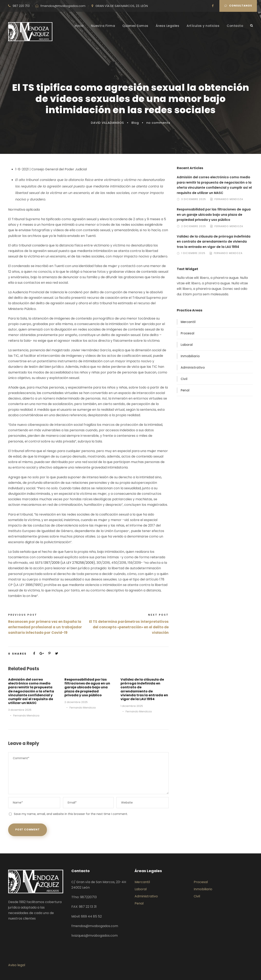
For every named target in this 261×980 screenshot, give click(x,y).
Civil (184, 379)
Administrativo (193, 367)
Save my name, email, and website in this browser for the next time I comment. (71, 814)
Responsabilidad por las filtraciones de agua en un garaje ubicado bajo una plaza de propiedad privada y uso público (87, 687)
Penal (185, 390)
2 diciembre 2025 (76, 702)
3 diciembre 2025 (20, 710)
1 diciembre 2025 (132, 706)
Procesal (187, 333)
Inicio (79, 26)
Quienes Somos (135, 26)
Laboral (187, 345)
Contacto (235, 26)
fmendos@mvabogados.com (63, 6)
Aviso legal (17, 965)
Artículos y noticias (203, 26)
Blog (135, 123)
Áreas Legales (168, 26)
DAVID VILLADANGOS (107, 123)
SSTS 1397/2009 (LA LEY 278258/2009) (65, 563)
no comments (158, 123)
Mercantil (188, 322)
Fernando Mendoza (26, 716)
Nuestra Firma (103, 26)
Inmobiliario (190, 356)
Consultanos (238, 6)
